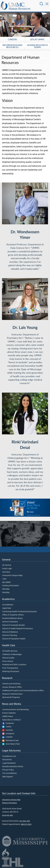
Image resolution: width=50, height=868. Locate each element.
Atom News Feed (11, 744)
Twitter (7, 727)
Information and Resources (12, 46)
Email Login (7, 569)
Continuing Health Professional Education (20, 612)
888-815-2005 (26, 824)
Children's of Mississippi (12, 654)
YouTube (8, 730)
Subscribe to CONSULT (12, 720)
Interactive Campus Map (12, 576)
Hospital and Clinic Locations (14, 665)
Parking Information (11, 586)
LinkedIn (7, 737)
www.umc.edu (7, 815)
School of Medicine (10, 632)
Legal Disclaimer (9, 763)
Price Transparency (10, 668)
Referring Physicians (11, 672)
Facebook (8, 723)
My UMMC (7, 582)
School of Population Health (14, 639)
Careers (12, 39)
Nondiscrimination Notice (13, 767)
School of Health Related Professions (18, 629)
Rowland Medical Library (12, 618)
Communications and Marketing (16, 710)
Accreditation (8, 605)
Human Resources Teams (37, 46)
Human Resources (20, 9)
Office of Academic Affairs (13, 615)
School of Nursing (10, 635)
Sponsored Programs (11, 697)
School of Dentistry (10, 622)
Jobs (4, 579)
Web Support (8, 777)
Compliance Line (9, 756)
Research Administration (12, 694)
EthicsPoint (7, 760)
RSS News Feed (10, 741)
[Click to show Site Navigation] (47, 4)
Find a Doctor (8, 661)
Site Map (6, 589)
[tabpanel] (25, 24)
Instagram (8, 734)
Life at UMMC (37, 39)
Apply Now (7, 608)
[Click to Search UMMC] (41, 4)
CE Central (7, 565)
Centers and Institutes (11, 684)
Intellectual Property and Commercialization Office (23, 691)
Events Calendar (9, 713)
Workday (6, 593)
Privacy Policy (8, 770)
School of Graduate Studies (14, 625)
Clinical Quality (8, 658)
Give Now (6, 572)
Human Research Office (12, 687)
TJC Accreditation (10, 773)
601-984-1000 (25, 821)
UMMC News (8, 716)
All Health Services (10, 651)
